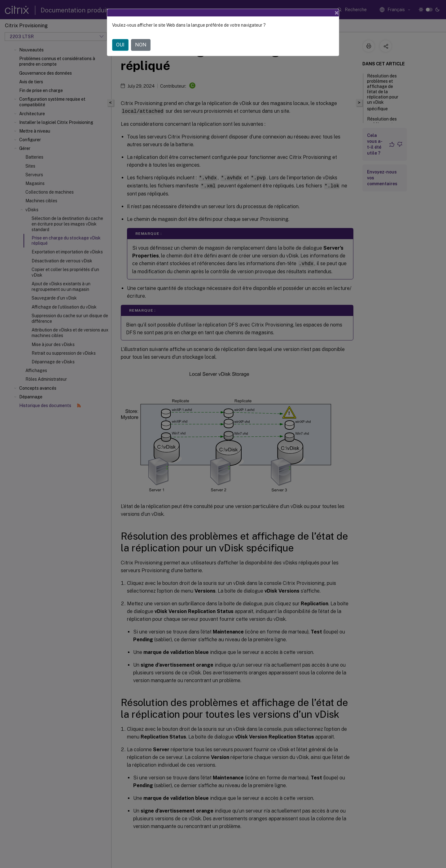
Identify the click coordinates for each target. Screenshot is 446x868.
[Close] (337, 13)
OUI (120, 45)
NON (141, 45)
